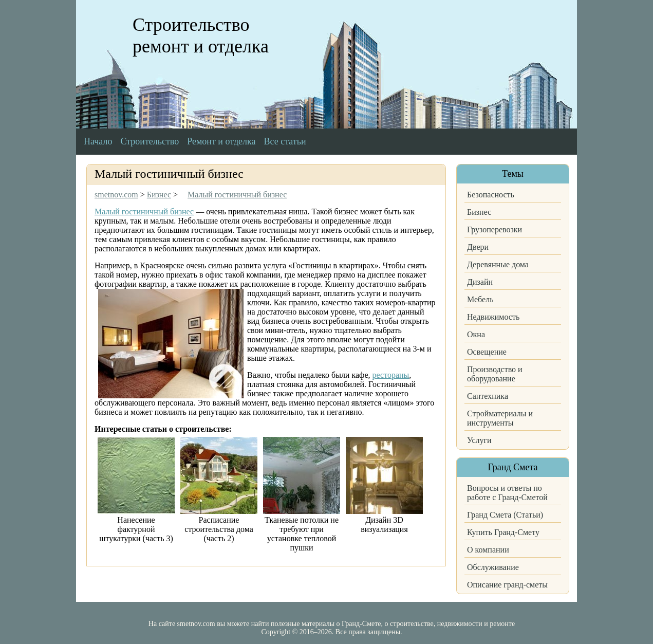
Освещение (487, 352)
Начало (98, 141)
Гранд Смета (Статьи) (505, 515)
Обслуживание (493, 567)
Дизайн (480, 282)
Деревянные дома (498, 264)
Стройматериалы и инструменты (500, 418)
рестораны (391, 375)
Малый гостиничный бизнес (144, 211)
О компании (488, 550)
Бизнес (479, 212)
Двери (478, 247)
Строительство (150, 141)
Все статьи (285, 141)
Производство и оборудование (495, 374)
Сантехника (488, 396)
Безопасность (491, 195)
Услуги (479, 440)
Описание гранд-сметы (507, 585)
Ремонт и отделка (221, 141)
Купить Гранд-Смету (503, 532)
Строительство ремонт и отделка (201, 35)
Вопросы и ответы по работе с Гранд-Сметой (507, 493)
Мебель (480, 299)
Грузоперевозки (495, 229)
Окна (476, 334)
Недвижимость (493, 317)
